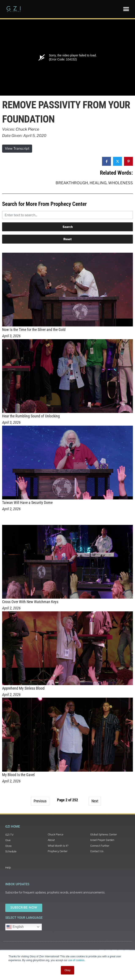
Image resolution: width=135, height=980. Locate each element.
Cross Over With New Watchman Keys (30, 602)
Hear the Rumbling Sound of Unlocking (31, 416)
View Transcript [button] (17, 148)
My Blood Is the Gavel (18, 775)
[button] (126, 9)
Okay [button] (67, 970)
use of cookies (76, 960)
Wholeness (121, 183)
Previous (40, 801)
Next (95, 801)
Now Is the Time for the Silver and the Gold (34, 330)
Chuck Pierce (27, 129)
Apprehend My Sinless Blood (23, 688)
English (15, 927)
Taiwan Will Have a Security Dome (27, 503)
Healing (98, 183)
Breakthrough (72, 183)
